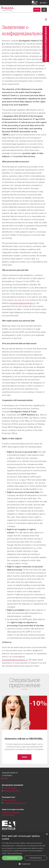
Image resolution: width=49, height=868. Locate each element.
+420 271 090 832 (10, 788)
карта (4, 778)
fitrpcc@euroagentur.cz (12, 791)
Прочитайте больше (15, 853)
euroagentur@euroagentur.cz (23, 303)
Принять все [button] (12, 858)
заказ (25, 757)
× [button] (47, 834)
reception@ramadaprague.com (15, 803)
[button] (25, 864)
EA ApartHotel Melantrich (11, 812)
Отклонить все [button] (36, 858)
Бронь (37, 10)
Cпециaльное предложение (46, 44)
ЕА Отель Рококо (8, 815)
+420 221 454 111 (10, 800)
